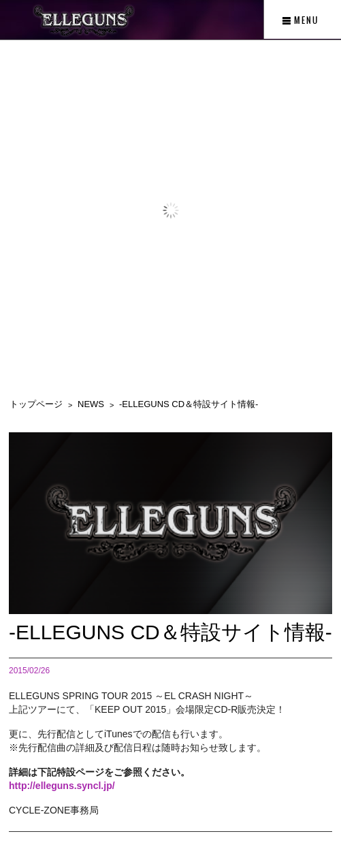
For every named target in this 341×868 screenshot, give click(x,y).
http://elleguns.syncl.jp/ (62, 786)
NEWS (91, 404)
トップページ (36, 404)
